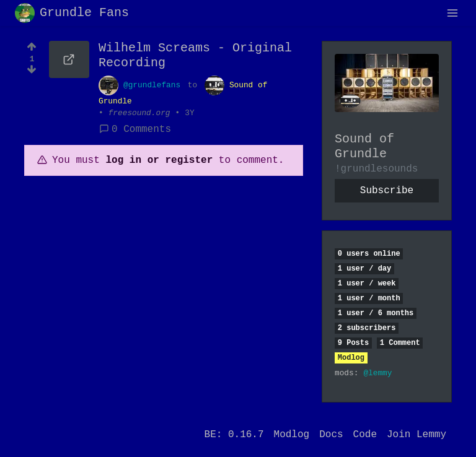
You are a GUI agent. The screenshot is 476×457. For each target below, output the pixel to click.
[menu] (452, 13)
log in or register (159, 160)
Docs (331, 435)
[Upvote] (32, 45)
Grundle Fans (72, 13)
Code (365, 435)
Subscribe (387, 191)
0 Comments (135, 129)
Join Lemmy (416, 435)
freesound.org (139, 113)
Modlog (351, 358)
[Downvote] (32, 73)
